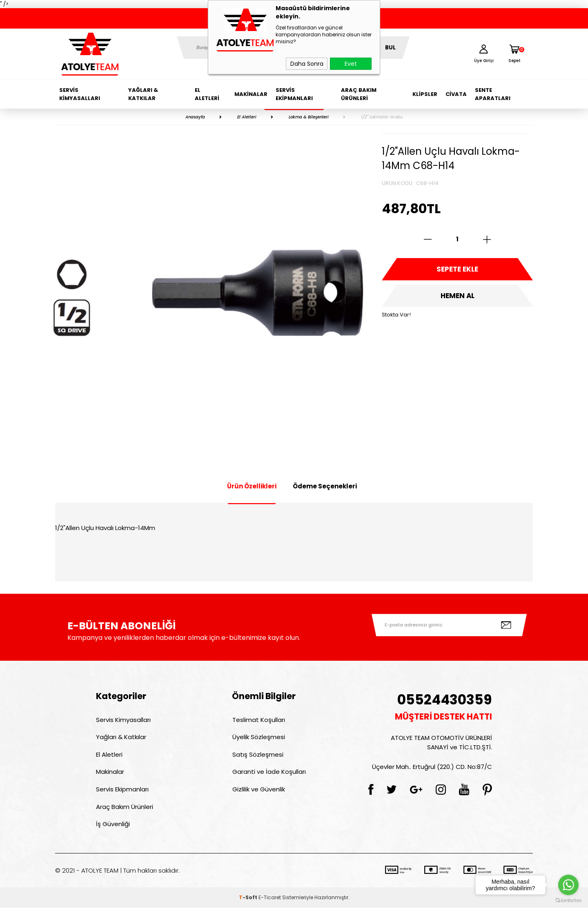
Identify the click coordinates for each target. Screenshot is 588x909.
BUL (390, 48)
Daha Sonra (307, 64)
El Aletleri (207, 94)
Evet (351, 64)
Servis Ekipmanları (294, 94)
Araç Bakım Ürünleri (359, 94)
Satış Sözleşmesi (257, 755)
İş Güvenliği (113, 825)
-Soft (249, 899)
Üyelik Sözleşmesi (258, 737)
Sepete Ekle (457, 270)
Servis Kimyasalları (80, 94)
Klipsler (425, 94)
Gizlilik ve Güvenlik (258, 790)
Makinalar (251, 94)
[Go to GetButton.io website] (568, 901)
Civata (456, 94)
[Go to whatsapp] (568, 885)
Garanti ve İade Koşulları (269, 772)
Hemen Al (457, 296)
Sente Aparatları (493, 94)
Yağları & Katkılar (143, 94)
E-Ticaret (270, 899)
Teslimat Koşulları (258, 720)
